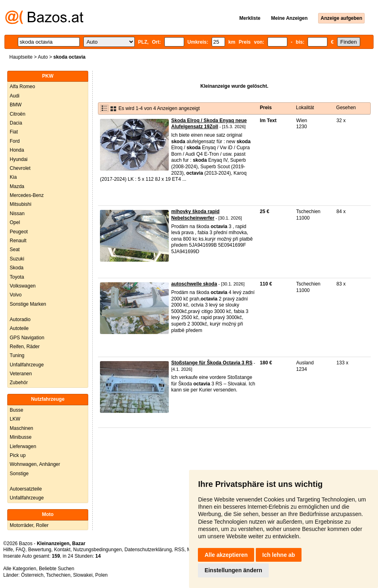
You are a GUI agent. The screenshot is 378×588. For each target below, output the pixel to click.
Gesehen (346, 108)
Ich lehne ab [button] (279, 555)
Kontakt (62, 550)
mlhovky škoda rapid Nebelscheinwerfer (195, 215)
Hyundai (19, 159)
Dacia (16, 123)
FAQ (21, 550)
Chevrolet (20, 168)
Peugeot (19, 232)
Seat (15, 250)
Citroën (18, 114)
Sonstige (19, 474)
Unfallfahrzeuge (27, 365)
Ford (15, 141)
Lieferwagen (23, 446)
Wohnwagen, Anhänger (35, 464)
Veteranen (21, 374)
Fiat (14, 132)
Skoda (17, 268)
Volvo (16, 295)
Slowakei (83, 575)
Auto (43, 57)
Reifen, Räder (25, 347)
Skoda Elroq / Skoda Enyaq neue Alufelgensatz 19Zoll (209, 124)
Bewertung (39, 550)
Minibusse (21, 437)
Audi (15, 96)
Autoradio (20, 319)
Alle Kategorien (20, 569)
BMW (16, 105)
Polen (101, 575)
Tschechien (58, 575)
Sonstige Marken (28, 304)
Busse (16, 410)
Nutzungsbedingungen (98, 550)
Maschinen (21, 428)
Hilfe (8, 550)
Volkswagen (23, 286)
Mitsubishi (20, 204)
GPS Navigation (27, 338)
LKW (15, 419)
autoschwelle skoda (194, 284)
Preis (266, 108)
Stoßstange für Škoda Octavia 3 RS (212, 363)
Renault (18, 241)
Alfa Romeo (22, 87)
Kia (13, 177)
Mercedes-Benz (27, 195)
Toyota (17, 277)
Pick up (18, 455)
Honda (17, 150)
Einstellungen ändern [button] (233, 570)
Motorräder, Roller (29, 525)
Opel (15, 222)
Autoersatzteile (26, 489)
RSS (179, 550)
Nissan (17, 214)
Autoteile (19, 328)
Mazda (17, 186)
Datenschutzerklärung (148, 550)
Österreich (32, 575)
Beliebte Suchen (56, 569)
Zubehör (19, 383)
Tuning (17, 355)
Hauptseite (21, 57)
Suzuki (17, 259)
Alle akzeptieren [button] (226, 555)
